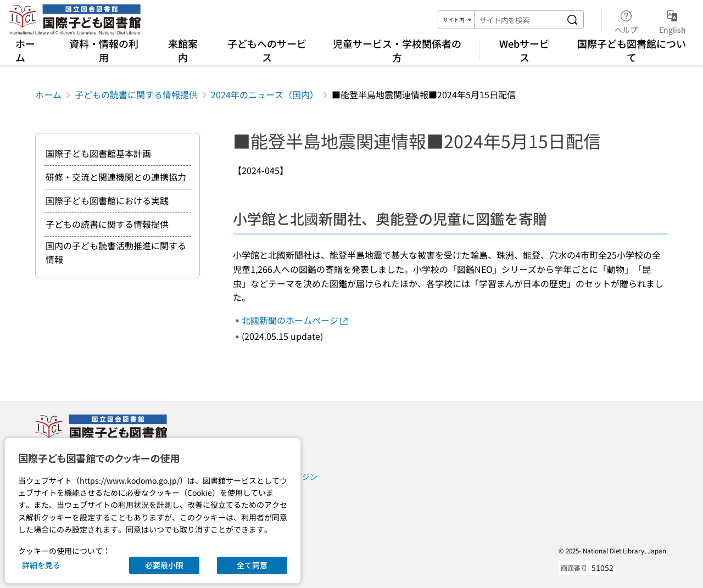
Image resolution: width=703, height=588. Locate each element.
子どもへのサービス (267, 50)
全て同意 (252, 565)
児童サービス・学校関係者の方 (397, 50)
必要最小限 (164, 565)
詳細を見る (41, 565)
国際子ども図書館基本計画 (98, 153)
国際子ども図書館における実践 (107, 200)
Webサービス (524, 50)
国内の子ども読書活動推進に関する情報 (116, 253)
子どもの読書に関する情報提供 (136, 94)
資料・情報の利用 (104, 50)
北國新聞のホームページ (295, 320)
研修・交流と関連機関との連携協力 (116, 177)
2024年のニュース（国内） (265, 94)
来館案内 (183, 50)
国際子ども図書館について (632, 50)
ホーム (25, 50)
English (673, 20)
